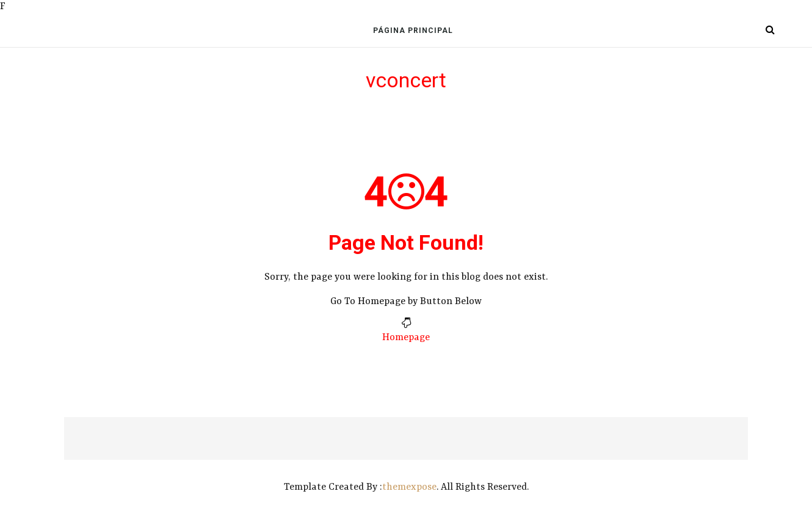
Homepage (406, 338)
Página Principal (413, 31)
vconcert (406, 80)
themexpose (409, 487)
